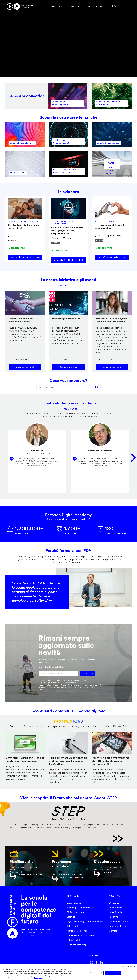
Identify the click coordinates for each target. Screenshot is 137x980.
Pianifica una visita (30, 875)
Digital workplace (75, 912)
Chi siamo (114, 903)
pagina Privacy (61, 685)
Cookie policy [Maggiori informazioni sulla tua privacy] (38, 978)
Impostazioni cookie (96, 973)
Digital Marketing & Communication (85, 922)
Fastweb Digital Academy (12, 917)
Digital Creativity (75, 903)
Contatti (113, 931)
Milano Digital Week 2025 (66, 318)
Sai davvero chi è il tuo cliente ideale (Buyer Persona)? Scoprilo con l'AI (67, 231)
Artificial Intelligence (77, 931)
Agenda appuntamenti (72, 877)
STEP (66, 839)
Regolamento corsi (118, 926)
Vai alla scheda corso (25, 257)
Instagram (92, 963)
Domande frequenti (119, 922)
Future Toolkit (74, 940)
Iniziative (113, 917)
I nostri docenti (116, 908)
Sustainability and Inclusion (80, 936)
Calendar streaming (77, 945)
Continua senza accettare (128, 966)
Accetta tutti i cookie (113, 973)
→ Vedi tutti (69, 285)
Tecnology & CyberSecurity (80, 908)
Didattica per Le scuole (111, 874)
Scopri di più (25, 367)
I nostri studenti (117, 912)
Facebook (96, 963)
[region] (68, 972)
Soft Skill (71, 917)
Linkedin (101, 963)
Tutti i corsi (72, 926)
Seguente (133, 458)
